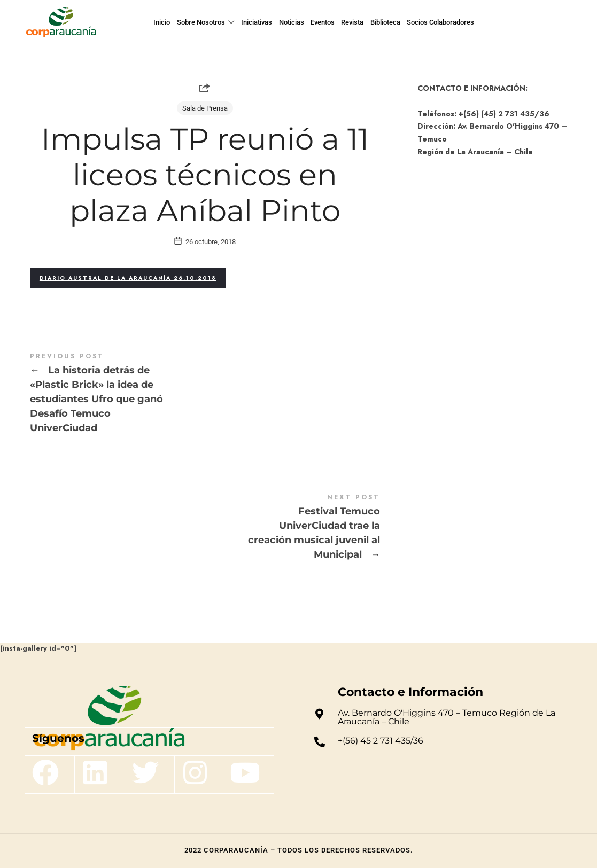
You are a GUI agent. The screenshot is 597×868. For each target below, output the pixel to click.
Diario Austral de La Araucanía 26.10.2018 (128, 278)
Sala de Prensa (205, 108)
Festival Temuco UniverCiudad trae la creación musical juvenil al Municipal (205, 527)
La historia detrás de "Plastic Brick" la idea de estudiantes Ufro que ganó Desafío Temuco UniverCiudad (205, 394)
